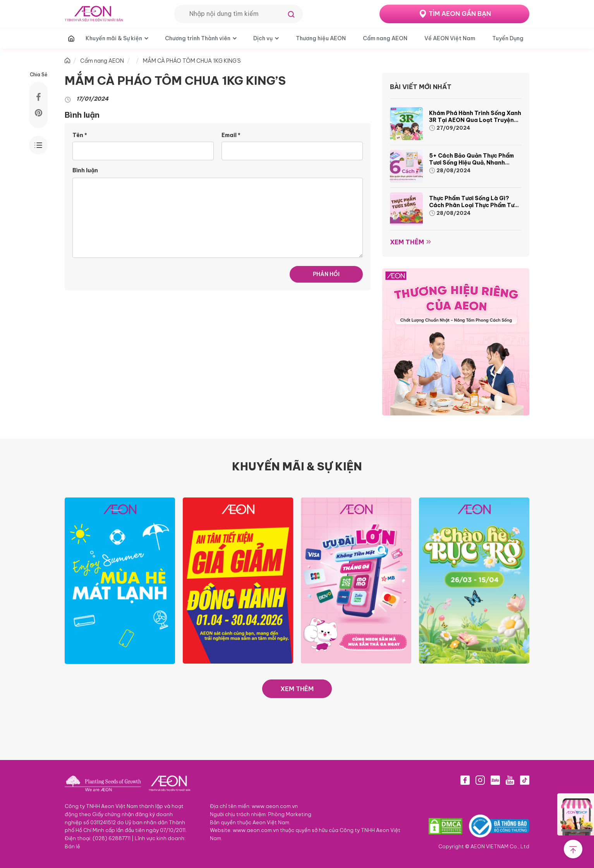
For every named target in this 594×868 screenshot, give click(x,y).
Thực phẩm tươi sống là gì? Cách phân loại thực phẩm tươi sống (474, 205)
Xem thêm (407, 242)
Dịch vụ (263, 38)
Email (231, 135)
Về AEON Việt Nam (450, 38)
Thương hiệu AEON (321, 38)
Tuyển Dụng (508, 38)
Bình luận (85, 170)
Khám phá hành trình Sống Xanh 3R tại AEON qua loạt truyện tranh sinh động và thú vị (475, 120)
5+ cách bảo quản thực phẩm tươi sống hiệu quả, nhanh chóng (471, 163)
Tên (80, 135)
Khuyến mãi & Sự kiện (114, 38)
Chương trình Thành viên (198, 38)
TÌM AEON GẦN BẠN (460, 14)
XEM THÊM (297, 689)
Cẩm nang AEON (385, 38)
